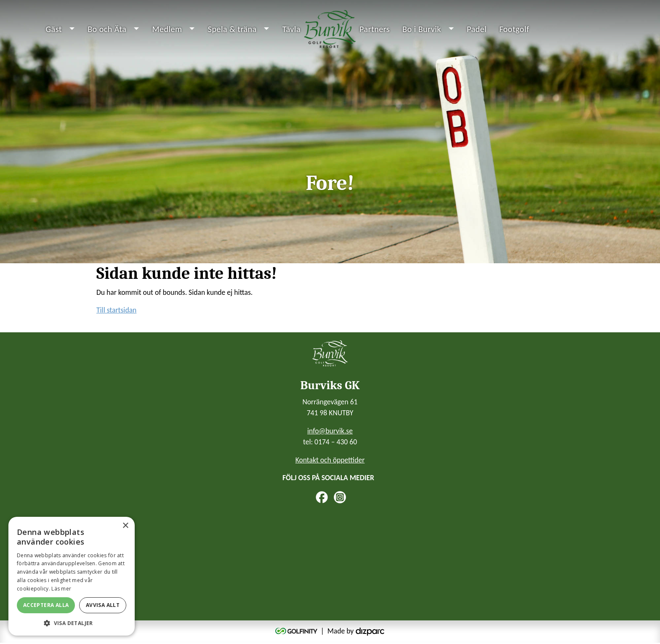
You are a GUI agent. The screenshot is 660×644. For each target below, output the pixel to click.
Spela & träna (232, 29)
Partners (375, 29)
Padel (477, 29)
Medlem (167, 29)
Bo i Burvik (422, 29)
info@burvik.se (330, 432)
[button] (72, 623)
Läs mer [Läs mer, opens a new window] (61, 589)
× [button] (125, 526)
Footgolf (514, 29)
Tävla (291, 29)
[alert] (72, 576)
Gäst (54, 29)
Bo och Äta (107, 29)
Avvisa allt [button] (103, 605)
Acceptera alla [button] (46, 605)
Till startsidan (116, 311)
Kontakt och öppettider (330, 461)
